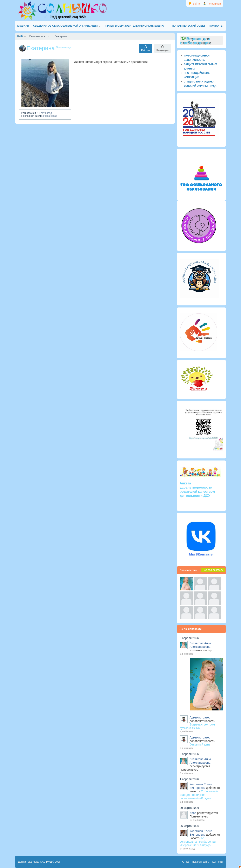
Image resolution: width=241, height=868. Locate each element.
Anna (193, 813)
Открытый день (200, 744)
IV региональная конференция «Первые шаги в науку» (199, 842)
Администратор (200, 717)
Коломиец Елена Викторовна (201, 786)
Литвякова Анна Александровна (200, 645)
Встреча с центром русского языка (197, 726)
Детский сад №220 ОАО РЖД (35, 862)
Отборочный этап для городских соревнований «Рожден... (199, 795)
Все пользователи (213, 570)
